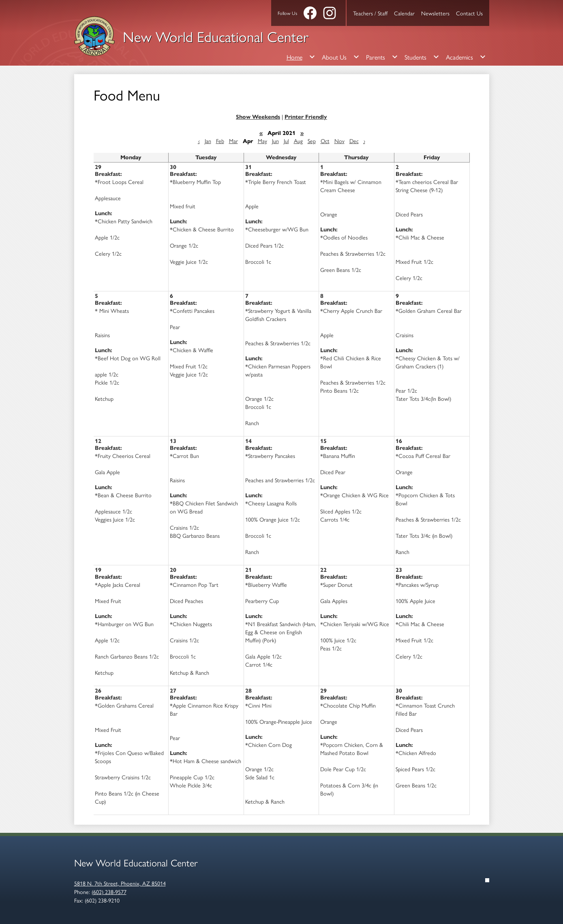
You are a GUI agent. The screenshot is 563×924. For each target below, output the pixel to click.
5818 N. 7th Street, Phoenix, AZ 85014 (120, 883)
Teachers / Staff (370, 13)
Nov (339, 141)
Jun (275, 141)
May (262, 141)
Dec (354, 141)
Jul (286, 141)
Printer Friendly (306, 117)
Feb (220, 141)
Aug (298, 141)
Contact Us (469, 13)
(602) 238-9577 (109, 892)
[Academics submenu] (466, 57)
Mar (233, 141)
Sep (312, 141)
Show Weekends (258, 117)
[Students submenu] (422, 57)
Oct (325, 141)
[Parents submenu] (382, 57)
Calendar (404, 13)
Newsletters (435, 13)
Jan (208, 141)
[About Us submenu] (341, 57)
